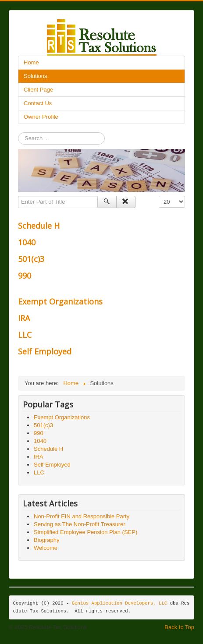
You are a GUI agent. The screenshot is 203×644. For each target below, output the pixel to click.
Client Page (38, 90)
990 (25, 276)
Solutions (35, 76)
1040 (27, 242)
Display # (159, 196)
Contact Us (38, 103)
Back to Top (179, 627)
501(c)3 (31, 259)
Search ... (18, 133)
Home (31, 62)
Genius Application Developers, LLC (119, 603)
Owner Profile (41, 117)
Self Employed (45, 351)
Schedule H (39, 226)
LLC (25, 335)
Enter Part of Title (18, 196)
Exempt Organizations (60, 301)
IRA (24, 318)
